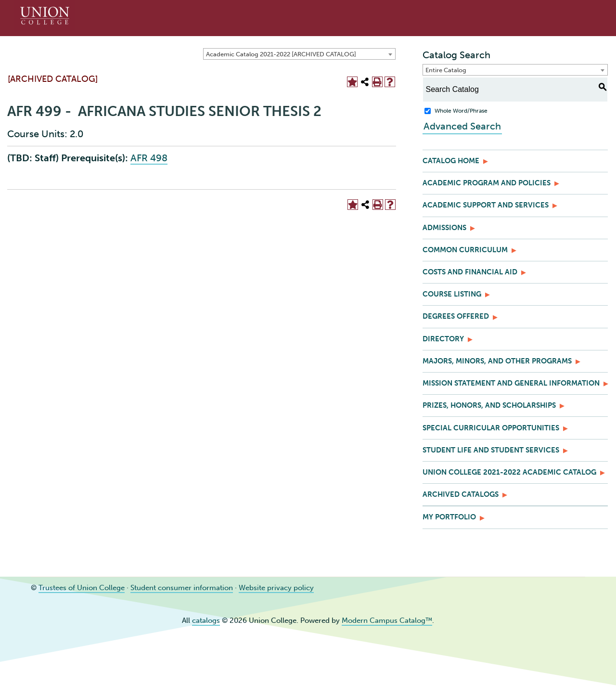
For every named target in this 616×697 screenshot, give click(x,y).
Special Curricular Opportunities (491, 428)
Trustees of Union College (82, 588)
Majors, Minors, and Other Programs (497, 361)
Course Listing (452, 294)
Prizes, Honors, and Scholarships (489, 405)
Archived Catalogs (461, 494)
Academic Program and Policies (487, 183)
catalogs (206, 620)
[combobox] (299, 54)
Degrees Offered (456, 316)
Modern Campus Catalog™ (387, 620)
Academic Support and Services (486, 205)
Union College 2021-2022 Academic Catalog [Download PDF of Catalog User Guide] (509, 472)
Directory (443, 339)
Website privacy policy (276, 588)
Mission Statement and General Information (511, 383)
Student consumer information (182, 588)
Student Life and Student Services (491, 450)
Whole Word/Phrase (461, 111)
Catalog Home (451, 161)
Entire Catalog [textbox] (446, 70)
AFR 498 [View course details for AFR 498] (149, 158)
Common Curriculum (465, 250)
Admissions (444, 228)
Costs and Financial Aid (470, 272)
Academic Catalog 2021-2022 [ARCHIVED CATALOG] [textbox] (281, 54)
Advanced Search (461, 126)
